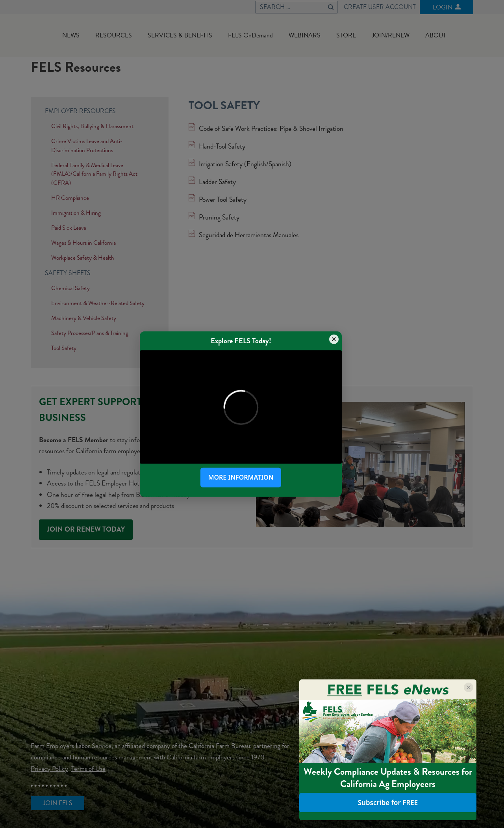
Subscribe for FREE (388, 803)
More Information (241, 477)
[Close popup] (334, 339)
